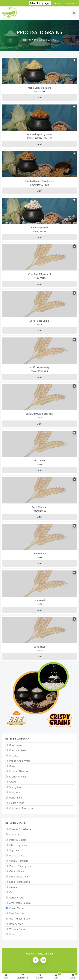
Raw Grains (16, 745)
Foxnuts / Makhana (20, 829)
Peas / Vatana (17, 856)
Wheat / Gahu (17, 929)
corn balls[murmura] (39, 274)
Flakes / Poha (17, 803)
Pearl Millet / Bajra (20, 919)
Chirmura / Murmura (21, 808)
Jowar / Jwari (16, 924)
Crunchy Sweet (18, 777)
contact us (72, 3)
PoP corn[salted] (39, 227)
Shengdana (16, 787)
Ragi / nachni (17, 913)
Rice (12, 934)
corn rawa (39, 647)
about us (60, 3)
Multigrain (15, 835)
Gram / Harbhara (19, 861)
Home (27, 40)
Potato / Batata (18, 840)
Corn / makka (17, 908)
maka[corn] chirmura (39, 88)
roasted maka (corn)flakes (39, 181)
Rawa (12, 766)
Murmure (15, 792)
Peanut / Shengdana (21, 866)
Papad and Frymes (20, 761)
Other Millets (17, 871)
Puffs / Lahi (16, 798)
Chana (13, 782)
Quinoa (13, 887)
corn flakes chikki (40, 321)
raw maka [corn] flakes (39, 134)
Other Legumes (18, 845)
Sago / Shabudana (20, 882)
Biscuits (14, 756)
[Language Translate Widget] (40, 3)
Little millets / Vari (19, 877)
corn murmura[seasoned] (39, 414)
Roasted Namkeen (20, 771)
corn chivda (39, 460)
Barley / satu (16, 898)
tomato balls (39, 600)
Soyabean (15, 850)
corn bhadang (40, 507)
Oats (12, 892)
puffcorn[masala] (39, 367)
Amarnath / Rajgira (20, 903)
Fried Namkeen (18, 750)
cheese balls (39, 554)
